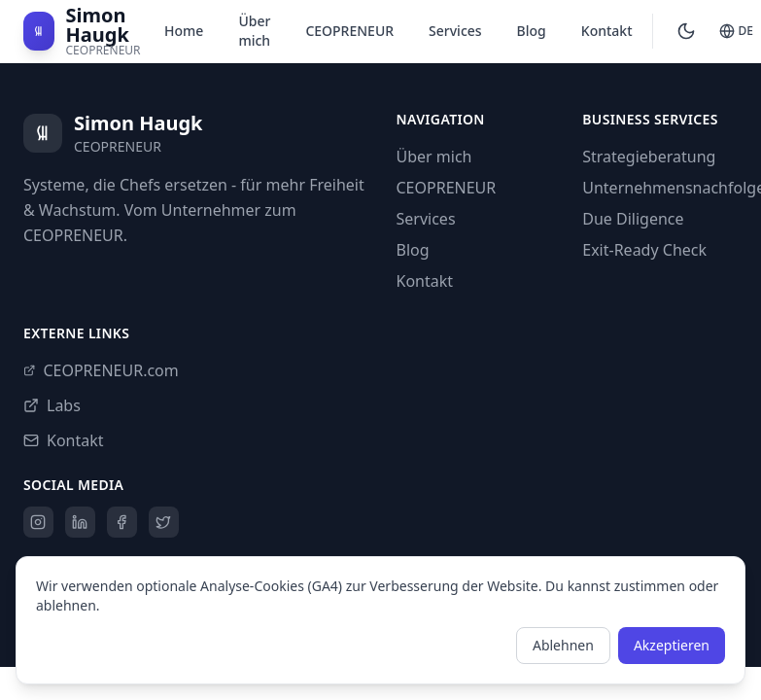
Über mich (254, 31)
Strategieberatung (649, 157)
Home (184, 31)
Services (455, 31)
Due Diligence (633, 219)
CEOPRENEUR (349, 31)
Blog (532, 31)
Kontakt (607, 31)
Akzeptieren (672, 645)
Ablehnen (563, 645)
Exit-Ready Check (644, 250)
